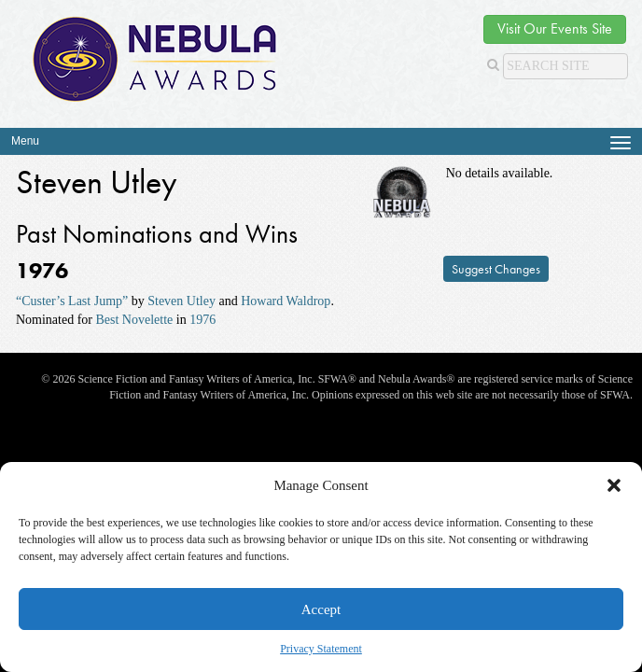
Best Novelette (134, 320)
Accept (321, 609)
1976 (202, 320)
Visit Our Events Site (555, 28)
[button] (614, 485)
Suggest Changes (496, 269)
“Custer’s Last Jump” (72, 301)
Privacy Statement (321, 649)
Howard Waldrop (286, 301)
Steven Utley (181, 301)
